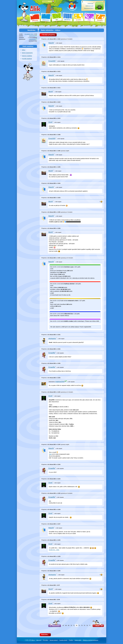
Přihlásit (99, 8)
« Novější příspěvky (49, 35)
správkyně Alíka (33, 41)
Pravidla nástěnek (27, 59)
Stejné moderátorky (27, 53)
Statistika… (46, 635)
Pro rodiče (46, 641)
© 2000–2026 (30, 641)
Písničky (71, 641)
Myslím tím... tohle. (54, 550)
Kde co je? (39, 641)
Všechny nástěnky (27, 56)
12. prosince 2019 (29, 34)
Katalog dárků (78, 641)
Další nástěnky (28, 46)
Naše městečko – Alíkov (51, 30)
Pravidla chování (63, 641)
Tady (50, 455)
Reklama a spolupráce (91, 641)
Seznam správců (54, 641)
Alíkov (24, 50)
